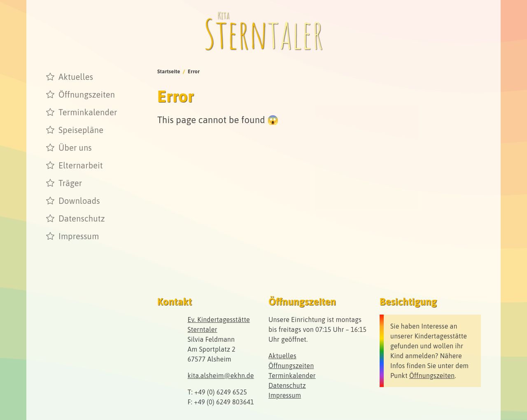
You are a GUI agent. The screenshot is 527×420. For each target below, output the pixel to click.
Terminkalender (88, 112)
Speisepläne (81, 130)
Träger (70, 183)
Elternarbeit (81, 165)
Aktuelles (76, 77)
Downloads (79, 201)
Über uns (75, 148)
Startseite (169, 71)
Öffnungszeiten (87, 94)
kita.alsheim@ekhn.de (221, 376)
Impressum (79, 236)
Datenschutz (82, 218)
